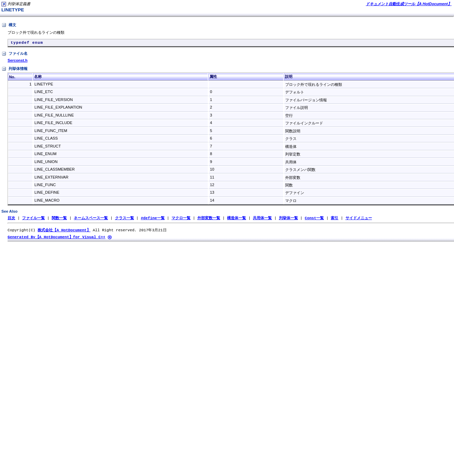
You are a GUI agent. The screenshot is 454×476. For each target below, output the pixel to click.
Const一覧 (314, 219)
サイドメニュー (358, 219)
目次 (11, 219)
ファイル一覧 (33, 219)
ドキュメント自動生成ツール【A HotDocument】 (409, 4)
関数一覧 (59, 219)
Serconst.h (18, 62)
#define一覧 (153, 219)
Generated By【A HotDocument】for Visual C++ (56, 239)
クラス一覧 (125, 219)
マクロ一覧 (181, 219)
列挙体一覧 (288, 219)
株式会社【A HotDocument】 (64, 232)
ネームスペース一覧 (91, 219)
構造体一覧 (236, 219)
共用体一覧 (262, 219)
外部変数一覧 (209, 219)
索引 (334, 219)
